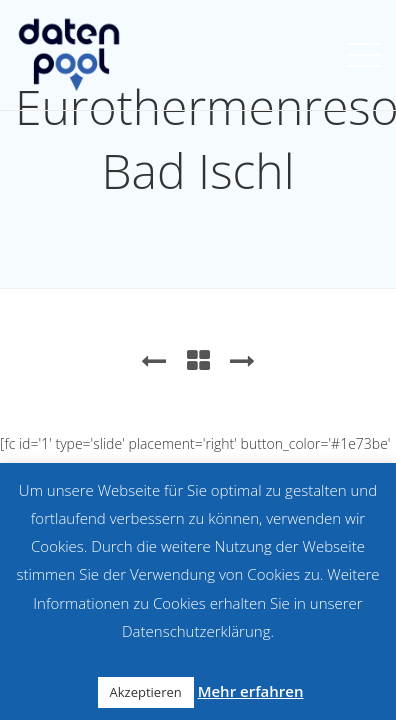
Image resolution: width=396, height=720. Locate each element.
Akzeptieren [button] (146, 692)
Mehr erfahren (251, 691)
